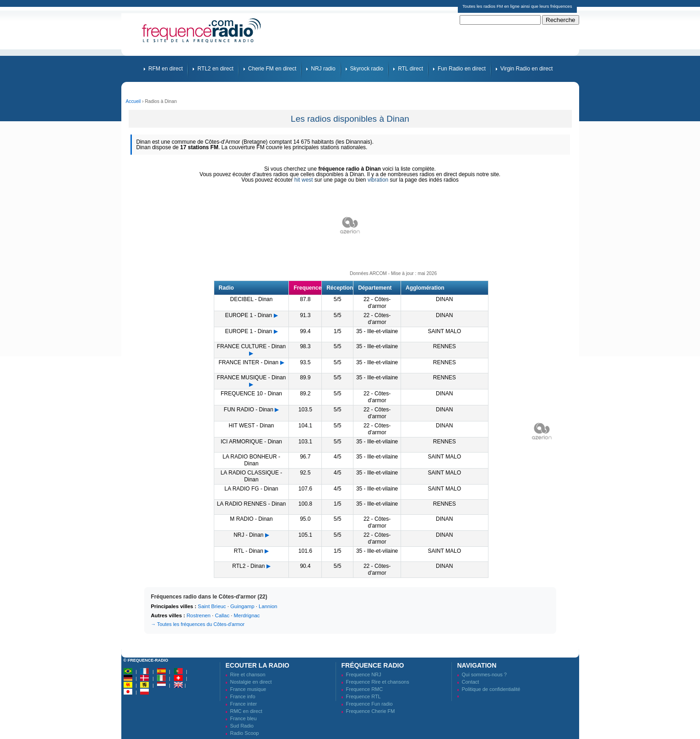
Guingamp (242, 606)
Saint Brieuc (212, 606)
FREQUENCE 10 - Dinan (251, 394)
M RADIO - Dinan (251, 519)
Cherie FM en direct (272, 69)
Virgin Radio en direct (527, 69)
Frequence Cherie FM (371, 711)
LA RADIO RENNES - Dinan (252, 504)
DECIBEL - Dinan (252, 299)
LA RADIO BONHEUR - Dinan (251, 460)
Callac (222, 615)
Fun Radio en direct (462, 69)
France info (243, 696)
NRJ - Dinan (248, 535)
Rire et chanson (248, 674)
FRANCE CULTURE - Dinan (251, 346)
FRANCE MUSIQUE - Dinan (252, 378)
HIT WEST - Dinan (252, 426)
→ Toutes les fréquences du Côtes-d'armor (198, 624)
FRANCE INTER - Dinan (248, 362)
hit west (304, 180)
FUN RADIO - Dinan (249, 410)
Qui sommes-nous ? (484, 674)
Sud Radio (242, 726)
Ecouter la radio (258, 665)
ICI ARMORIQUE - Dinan (251, 442)
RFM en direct (166, 69)
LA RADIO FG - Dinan (251, 489)
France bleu (244, 718)
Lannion (268, 606)
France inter (244, 704)
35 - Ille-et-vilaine (377, 331)
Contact (471, 682)
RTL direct (410, 69)
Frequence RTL (364, 696)
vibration (378, 180)
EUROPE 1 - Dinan (248, 315)
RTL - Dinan (249, 551)
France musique (248, 689)
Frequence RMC (365, 689)
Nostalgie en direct (251, 682)
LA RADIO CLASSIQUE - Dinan (252, 476)
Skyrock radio (367, 69)
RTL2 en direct (215, 69)
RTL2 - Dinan (248, 566)
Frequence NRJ (364, 674)
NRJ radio (323, 69)
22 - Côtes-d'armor (377, 303)
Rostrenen (198, 615)
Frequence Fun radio (369, 704)
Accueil (133, 101)
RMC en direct (246, 711)
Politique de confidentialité (491, 689)
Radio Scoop (245, 733)
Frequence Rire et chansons (378, 682)
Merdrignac (247, 615)
